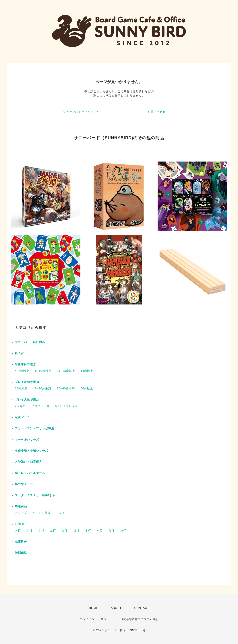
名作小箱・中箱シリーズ (31, 451)
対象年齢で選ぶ (25, 364)
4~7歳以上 (22, 371)
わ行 (123, 531)
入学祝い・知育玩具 (28, 462)
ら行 (112, 531)
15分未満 (21, 388)
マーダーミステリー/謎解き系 (35, 495)
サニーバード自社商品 (30, 342)
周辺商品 (21, 506)
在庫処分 (21, 542)
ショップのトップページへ (81, 112)
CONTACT (142, 608)
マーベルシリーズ (27, 440)
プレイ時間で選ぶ (27, 382)
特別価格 (21, 553)
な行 (65, 531)
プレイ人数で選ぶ (27, 400)
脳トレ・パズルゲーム (30, 473)
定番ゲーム (22, 417)
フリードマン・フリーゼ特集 (35, 428)
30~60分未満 (66, 388)
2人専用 (20, 406)
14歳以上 (87, 371)
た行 (53, 531)
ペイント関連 (42, 513)
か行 (30, 531)
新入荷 (19, 353)
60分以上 (87, 388)
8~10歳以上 (43, 371)
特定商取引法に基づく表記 (140, 619)
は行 (76, 531)
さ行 (41, 531)
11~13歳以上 (66, 371)
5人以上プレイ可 (67, 406)
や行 (100, 531)
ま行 (88, 531)
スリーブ (21, 513)
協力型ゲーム (24, 484)
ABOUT (116, 608)
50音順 (20, 524)
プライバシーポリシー (95, 619)
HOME (93, 608)
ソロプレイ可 (40, 406)
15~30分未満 (42, 388)
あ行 (18, 531)
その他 (61, 513)
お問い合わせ (157, 112)
